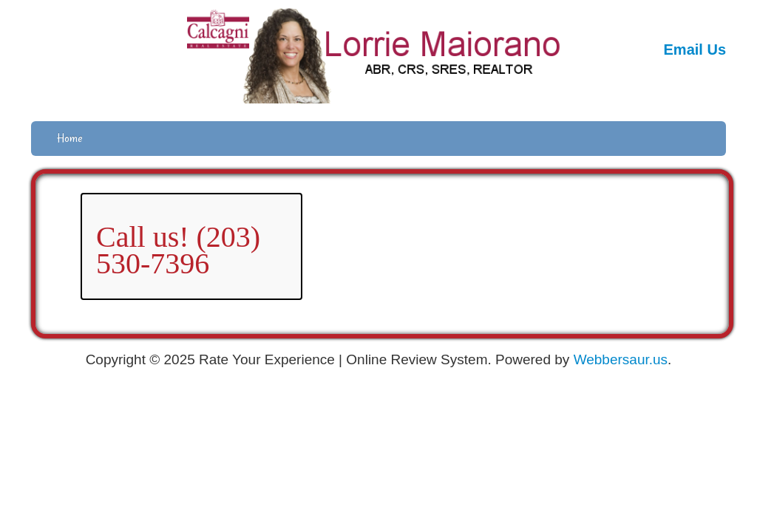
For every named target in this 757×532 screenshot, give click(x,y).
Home (70, 138)
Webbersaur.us (621, 359)
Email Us (695, 50)
